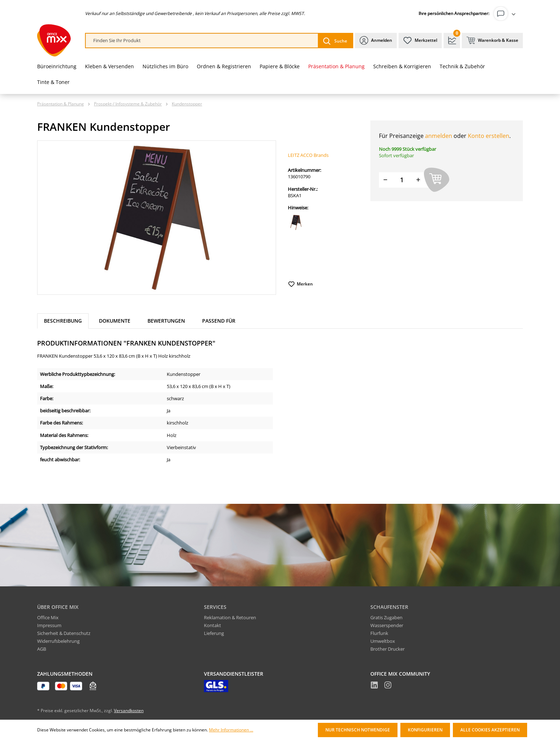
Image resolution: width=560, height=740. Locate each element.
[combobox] (202, 41)
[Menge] (402, 180)
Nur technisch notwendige (358, 730)
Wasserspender (387, 625)
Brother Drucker (387, 649)
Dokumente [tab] (115, 321)
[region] (157, 218)
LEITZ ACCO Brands (308, 155)
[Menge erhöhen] (418, 180)
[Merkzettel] (420, 41)
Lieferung (214, 633)
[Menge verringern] (385, 180)
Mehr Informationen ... (231, 730)
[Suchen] (335, 41)
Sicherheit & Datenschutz (64, 633)
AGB (42, 649)
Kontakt (212, 625)
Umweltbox (383, 641)
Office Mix (48, 617)
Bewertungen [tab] (166, 321)
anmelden (439, 136)
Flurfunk (379, 633)
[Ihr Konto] (506, 14)
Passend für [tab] (219, 321)
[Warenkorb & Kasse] (492, 41)
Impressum (49, 625)
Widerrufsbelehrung (58, 641)
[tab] (63, 321)
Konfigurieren (425, 730)
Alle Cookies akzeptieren (490, 730)
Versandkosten (129, 711)
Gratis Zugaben (386, 617)
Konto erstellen (489, 136)
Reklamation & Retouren (230, 617)
